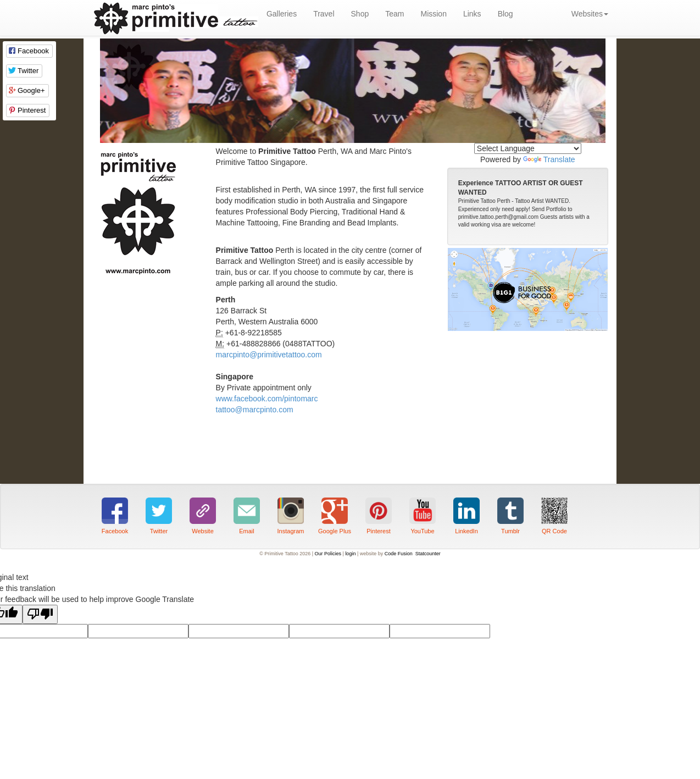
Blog (505, 14)
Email (247, 531)
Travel (324, 14)
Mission (433, 14)
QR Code (554, 531)
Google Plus (335, 531)
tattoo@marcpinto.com (255, 410)
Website (203, 531)
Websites (590, 14)
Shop (360, 14)
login (350, 554)
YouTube (422, 531)
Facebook (115, 531)
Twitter (159, 531)
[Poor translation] (40, 614)
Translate (549, 159)
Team (395, 14)
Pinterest (378, 531)
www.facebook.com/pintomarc (267, 399)
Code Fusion (399, 554)
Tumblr (510, 531)
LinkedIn (466, 531)
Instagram (291, 531)
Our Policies (328, 554)
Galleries (282, 14)
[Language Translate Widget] (528, 148)
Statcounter (428, 554)
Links (472, 14)
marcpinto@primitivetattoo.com (269, 355)
